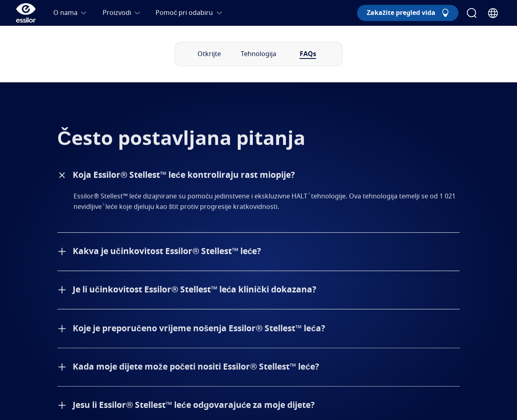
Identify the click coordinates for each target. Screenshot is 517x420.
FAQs (308, 54)
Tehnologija (258, 54)
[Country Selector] (493, 13)
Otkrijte (209, 54)
